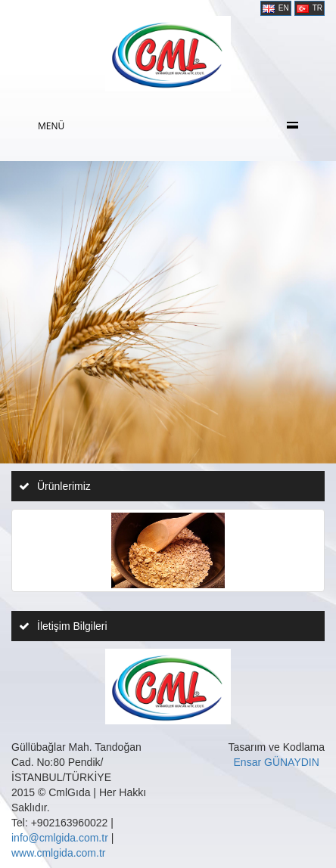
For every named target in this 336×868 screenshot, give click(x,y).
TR (310, 8)
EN (276, 8)
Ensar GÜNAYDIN (277, 762)
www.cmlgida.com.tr (58, 853)
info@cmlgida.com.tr (60, 838)
